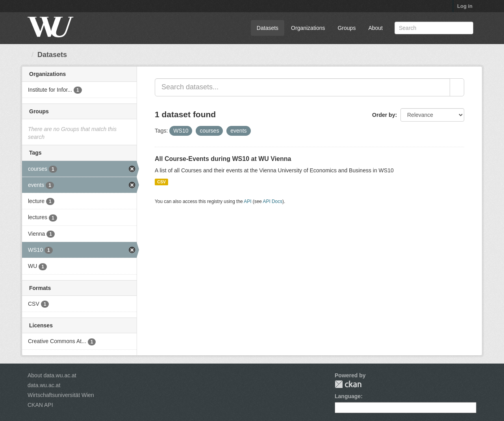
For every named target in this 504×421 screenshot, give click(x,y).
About (375, 28)
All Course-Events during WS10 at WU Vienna (223, 159)
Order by (384, 115)
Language (348, 396)
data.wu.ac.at (44, 385)
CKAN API (40, 405)
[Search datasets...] (302, 87)
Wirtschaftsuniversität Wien (61, 395)
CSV (161, 182)
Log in (465, 6)
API (247, 201)
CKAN (348, 384)
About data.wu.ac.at (52, 375)
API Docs (273, 201)
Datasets (268, 28)
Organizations (308, 28)
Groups (346, 28)
